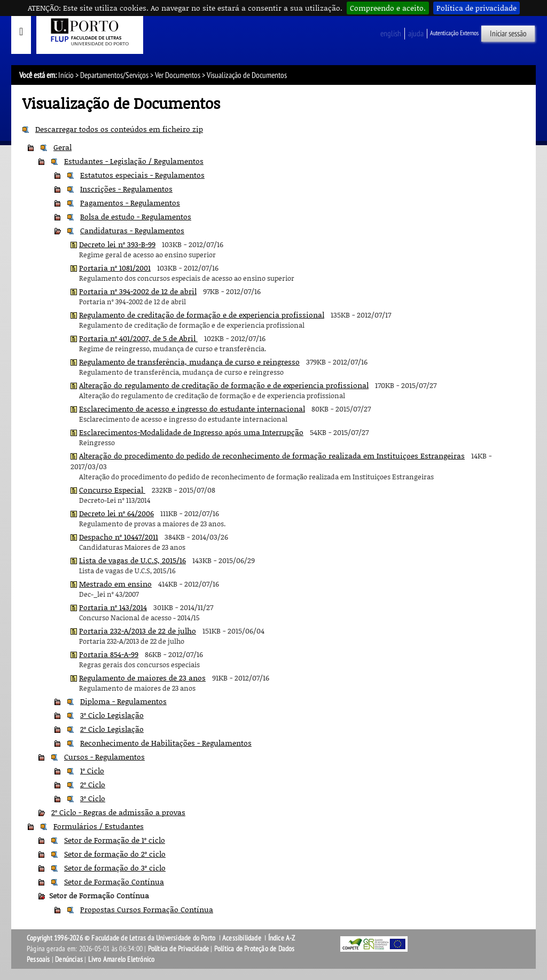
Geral (62, 147)
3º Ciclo (93, 798)
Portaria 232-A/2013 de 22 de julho (138, 631)
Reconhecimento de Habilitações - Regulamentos (166, 743)
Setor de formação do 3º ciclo (115, 868)
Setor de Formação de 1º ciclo (115, 840)
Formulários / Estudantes (99, 826)
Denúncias (69, 959)
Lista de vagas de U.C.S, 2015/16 (132, 560)
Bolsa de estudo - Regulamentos (136, 216)
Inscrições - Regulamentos (126, 189)
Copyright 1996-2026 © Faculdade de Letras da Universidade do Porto (122, 938)
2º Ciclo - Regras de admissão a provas (118, 812)
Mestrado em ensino (115, 584)
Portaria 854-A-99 (109, 654)
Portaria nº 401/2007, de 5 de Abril (138, 338)
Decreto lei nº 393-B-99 (117, 244)
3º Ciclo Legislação (112, 715)
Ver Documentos (178, 75)
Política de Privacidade (179, 949)
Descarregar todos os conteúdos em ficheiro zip (119, 129)
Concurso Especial (112, 490)
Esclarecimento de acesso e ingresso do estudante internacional (192, 409)
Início (66, 75)
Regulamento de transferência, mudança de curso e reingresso (189, 362)
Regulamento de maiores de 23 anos (142, 678)
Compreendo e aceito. (388, 8)
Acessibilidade (242, 938)
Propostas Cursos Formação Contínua (147, 909)
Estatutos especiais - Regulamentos (142, 175)
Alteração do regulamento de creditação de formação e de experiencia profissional (224, 385)
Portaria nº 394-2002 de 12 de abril (138, 291)
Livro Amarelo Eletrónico (122, 959)
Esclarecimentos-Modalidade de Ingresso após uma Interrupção (191, 432)
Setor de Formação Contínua (114, 882)
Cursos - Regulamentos (104, 757)
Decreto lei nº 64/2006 (116, 513)
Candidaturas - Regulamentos (132, 230)
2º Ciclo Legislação (112, 729)
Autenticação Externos (454, 33)
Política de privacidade (476, 8)
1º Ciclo (92, 770)
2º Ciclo (93, 784)
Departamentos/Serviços (114, 75)
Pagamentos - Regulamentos (130, 203)
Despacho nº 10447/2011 (119, 537)
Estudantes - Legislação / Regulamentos (134, 161)
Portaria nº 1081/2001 (115, 268)
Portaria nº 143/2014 (113, 607)
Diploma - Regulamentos (123, 701)
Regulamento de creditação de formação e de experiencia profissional (202, 315)
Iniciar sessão (508, 34)
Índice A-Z (282, 938)
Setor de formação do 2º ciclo (115, 854)
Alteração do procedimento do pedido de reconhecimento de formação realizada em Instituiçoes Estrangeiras (272, 456)
